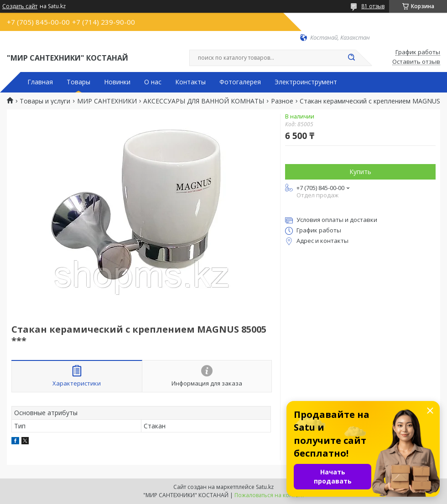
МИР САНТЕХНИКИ (107, 101)
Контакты (190, 82)
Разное (282, 101)
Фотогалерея (240, 82)
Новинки (117, 82)
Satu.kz (265, 487)
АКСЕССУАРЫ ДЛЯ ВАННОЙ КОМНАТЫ (204, 101)
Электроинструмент (306, 82)
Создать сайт (20, 6)
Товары (78, 82)
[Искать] (351, 58)
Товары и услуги (45, 101)
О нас (153, 82)
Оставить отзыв (416, 62)
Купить (360, 172)
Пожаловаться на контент (269, 495)
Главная (40, 82)
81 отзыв (373, 6)
